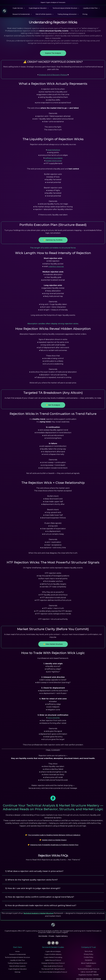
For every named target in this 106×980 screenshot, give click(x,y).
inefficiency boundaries (54, 158)
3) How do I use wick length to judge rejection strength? (35, 885)
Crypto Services (18, 8)
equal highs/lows (54, 150)
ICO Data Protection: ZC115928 (89, 975)
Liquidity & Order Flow (85, 8)
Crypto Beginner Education (36, 8)
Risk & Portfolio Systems (42, 14)
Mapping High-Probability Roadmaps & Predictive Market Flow (54, 843)
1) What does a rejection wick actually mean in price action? (37, 869)
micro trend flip (54, 718)
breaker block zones (54, 161)
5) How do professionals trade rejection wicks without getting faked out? (44, 902)
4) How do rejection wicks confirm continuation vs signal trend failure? (43, 893)
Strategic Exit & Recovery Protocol (53, 75)
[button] (23, 8)
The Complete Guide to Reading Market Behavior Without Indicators (54, 835)
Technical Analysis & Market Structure (62, 8)
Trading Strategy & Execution (64, 14)
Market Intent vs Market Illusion (54, 839)
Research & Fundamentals (21, 14)
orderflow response (56, 266)
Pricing (79, 14)
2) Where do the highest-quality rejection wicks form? (34, 877)
